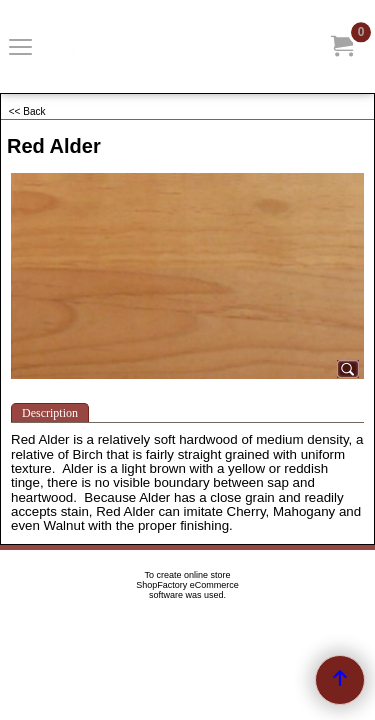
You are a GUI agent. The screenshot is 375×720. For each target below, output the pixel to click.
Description (50, 413)
